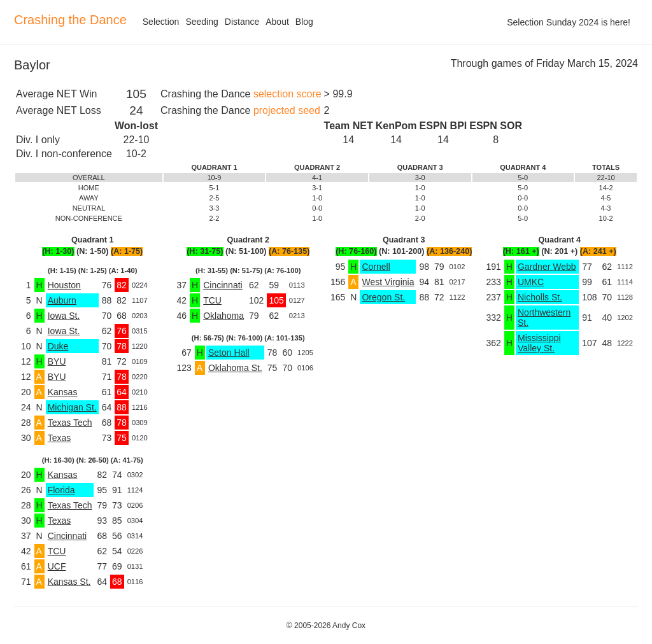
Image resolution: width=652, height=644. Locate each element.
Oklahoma (223, 316)
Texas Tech (70, 423)
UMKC (531, 282)
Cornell (376, 267)
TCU (57, 551)
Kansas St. (69, 582)
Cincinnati (67, 536)
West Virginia (388, 282)
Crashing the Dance (70, 20)
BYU (57, 361)
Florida (61, 490)
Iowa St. (64, 316)
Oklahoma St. (235, 368)
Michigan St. (72, 407)
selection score (287, 94)
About (277, 22)
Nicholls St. (540, 297)
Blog (304, 22)
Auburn (62, 300)
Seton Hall (229, 353)
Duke (58, 346)
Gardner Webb (547, 267)
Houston (64, 285)
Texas (60, 438)
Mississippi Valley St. (539, 343)
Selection (161, 22)
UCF (57, 566)
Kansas (63, 392)
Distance (242, 22)
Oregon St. (383, 297)
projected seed (287, 110)
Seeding (202, 22)
